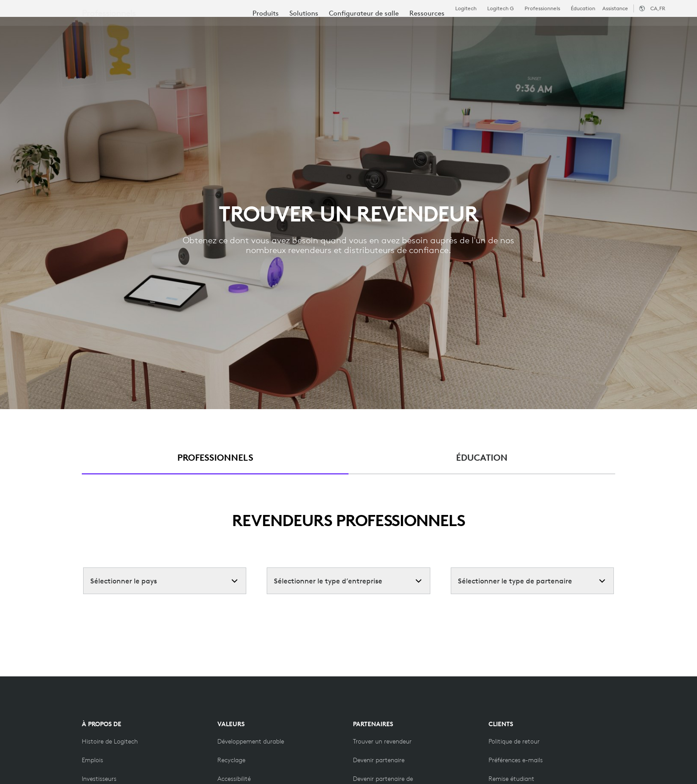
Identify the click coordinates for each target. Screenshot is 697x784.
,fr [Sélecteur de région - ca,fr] (658, 8)
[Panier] (657, 29)
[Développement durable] (251, 741)
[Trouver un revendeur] (382, 741)
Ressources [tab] (293, 28)
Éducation (583, 8)
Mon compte (630, 29)
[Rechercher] (581, 29)
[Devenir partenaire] (379, 760)
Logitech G (501, 8)
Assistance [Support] (615, 8)
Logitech (466, 8)
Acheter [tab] (146, 28)
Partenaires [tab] (354, 28)
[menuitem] (266, 54)
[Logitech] (75, 28)
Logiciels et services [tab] (217, 28)
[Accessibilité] (234, 779)
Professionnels (542, 8)
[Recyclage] (231, 760)
